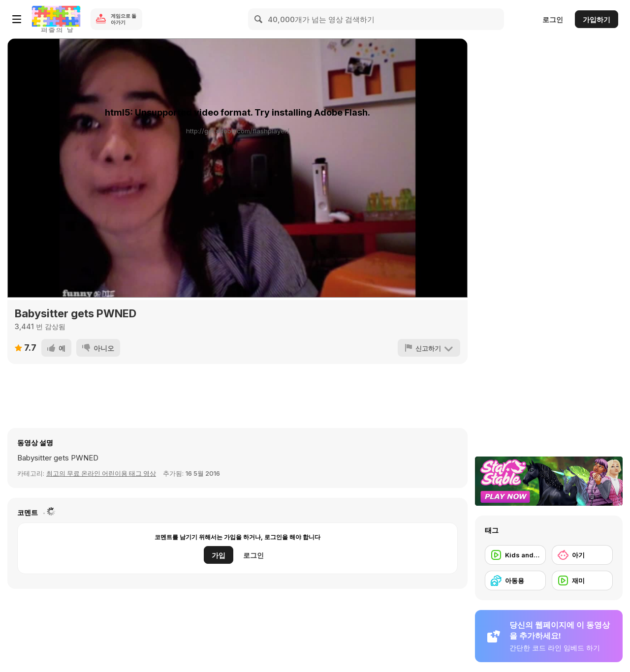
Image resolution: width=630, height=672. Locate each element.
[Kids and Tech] (515, 555)
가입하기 (597, 19)
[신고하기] (429, 348)
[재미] (582, 580)
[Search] (259, 19)
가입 (219, 555)
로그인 (553, 19)
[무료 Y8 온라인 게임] (56, 19)
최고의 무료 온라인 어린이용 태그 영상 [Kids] (101, 473)
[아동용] (515, 580)
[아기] (582, 555)
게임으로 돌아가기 (124, 19)
